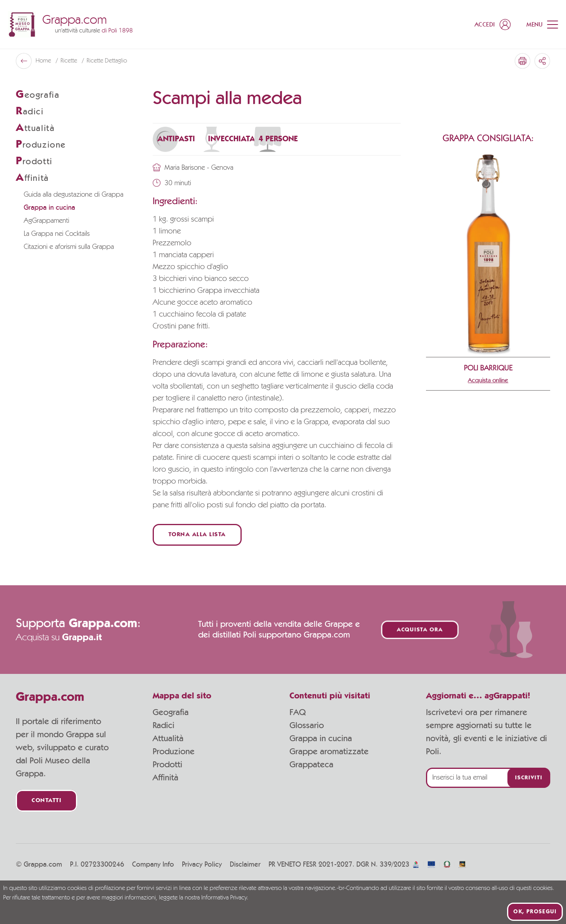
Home (44, 61)
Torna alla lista (197, 535)
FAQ (298, 712)
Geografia (171, 712)
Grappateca (311, 765)
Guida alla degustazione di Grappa (74, 195)
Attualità (168, 738)
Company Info (153, 865)
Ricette (70, 61)
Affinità (166, 778)
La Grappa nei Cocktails (57, 234)
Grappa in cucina (49, 208)
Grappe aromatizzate (329, 751)
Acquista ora (420, 630)
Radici (164, 725)
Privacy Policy (202, 865)
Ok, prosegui (535, 912)
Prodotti (168, 765)
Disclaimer (245, 865)
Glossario (307, 725)
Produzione (174, 751)
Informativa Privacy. (225, 898)
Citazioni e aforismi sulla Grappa (69, 247)
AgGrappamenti (46, 221)
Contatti (46, 801)
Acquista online (488, 380)
